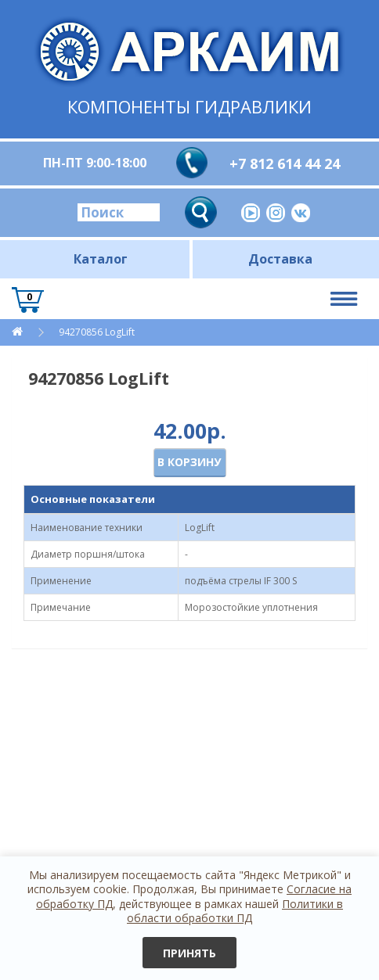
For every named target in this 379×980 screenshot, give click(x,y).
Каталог (101, 259)
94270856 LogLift (96, 332)
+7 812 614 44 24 (285, 163)
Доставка (280, 259)
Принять (189, 953)
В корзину (189, 462)
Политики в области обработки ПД (235, 911)
